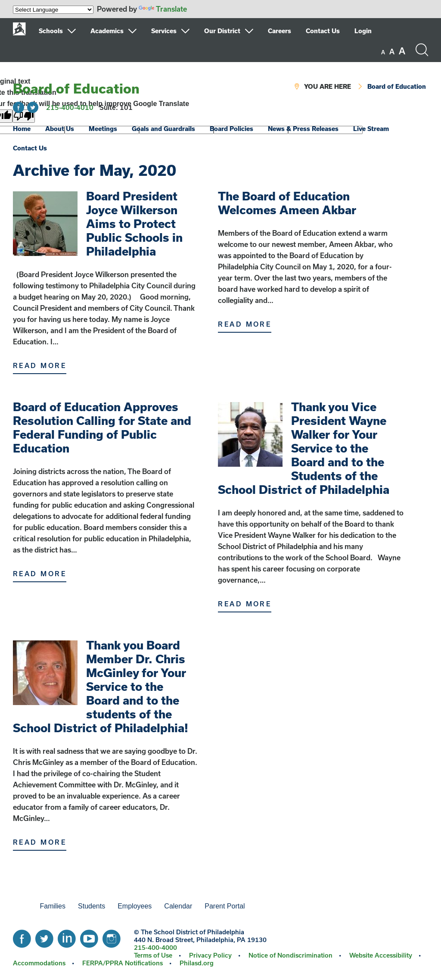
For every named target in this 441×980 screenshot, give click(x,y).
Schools (51, 31)
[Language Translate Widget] (53, 10)
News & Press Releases (303, 129)
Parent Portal (225, 906)
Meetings (103, 129)
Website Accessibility (381, 955)
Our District (222, 31)
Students (92, 906)
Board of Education (76, 88)
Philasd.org (197, 963)
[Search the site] (422, 50)
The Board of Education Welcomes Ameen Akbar (287, 203)
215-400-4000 (155, 947)
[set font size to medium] (392, 52)
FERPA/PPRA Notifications (123, 963)
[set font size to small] (383, 52)
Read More (40, 365)
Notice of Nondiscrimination (290, 955)
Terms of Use (153, 955)
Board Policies (231, 129)
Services (164, 31)
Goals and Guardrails (163, 129)
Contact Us (323, 31)
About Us (60, 129)
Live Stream (371, 129)
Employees (135, 906)
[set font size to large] (402, 51)
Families (53, 906)
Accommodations (39, 963)
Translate (163, 9)
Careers (280, 31)
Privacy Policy (210, 955)
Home (22, 129)
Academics (107, 31)
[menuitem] (64, 31)
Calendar (178, 906)
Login (363, 31)
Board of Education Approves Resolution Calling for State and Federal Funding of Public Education (102, 427)
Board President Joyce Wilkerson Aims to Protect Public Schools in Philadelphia (134, 223)
